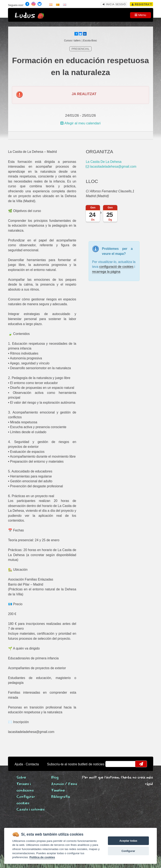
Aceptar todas (128, 841)
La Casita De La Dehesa (104, 162)
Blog (55, 778)
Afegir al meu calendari (80, 123)
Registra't (142, 4)
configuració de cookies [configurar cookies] (116, 267)
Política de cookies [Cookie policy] (42, 857)
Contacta (32, 764)
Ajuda (19, 764)
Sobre (21, 778)
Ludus (25, 16)
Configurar (128, 851)
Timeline (58, 791)
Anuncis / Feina (64, 784)
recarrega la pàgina (106, 272)
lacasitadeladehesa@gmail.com (111, 167)
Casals (31, 810)
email (111, 764)
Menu (140, 15)
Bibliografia (61, 797)
